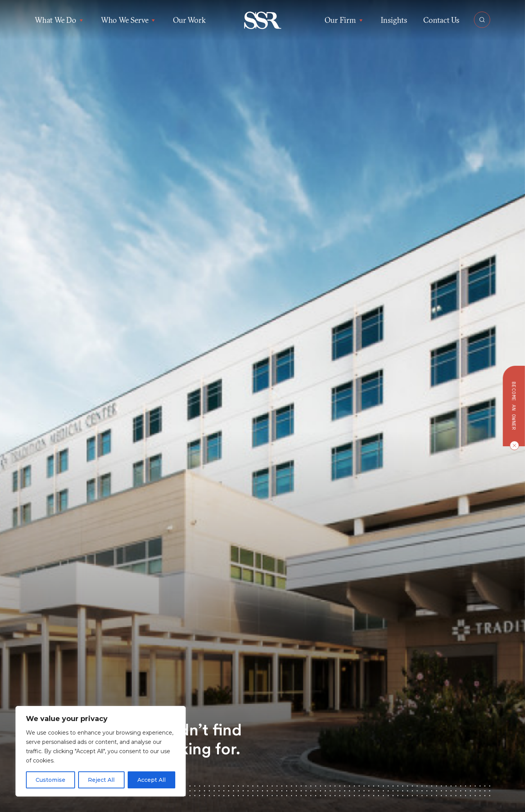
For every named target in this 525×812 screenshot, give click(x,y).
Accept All (151, 780)
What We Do (60, 20)
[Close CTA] (513, 445)
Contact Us (441, 20)
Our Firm (344, 20)
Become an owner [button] (514, 406)
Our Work (189, 20)
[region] (101, 751)
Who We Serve (129, 20)
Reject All (101, 780)
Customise (50, 780)
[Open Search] (482, 20)
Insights (394, 20)
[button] (262, 20)
